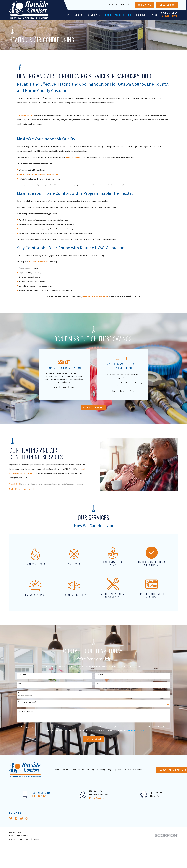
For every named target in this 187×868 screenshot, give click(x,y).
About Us (65, 770)
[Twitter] (11, 818)
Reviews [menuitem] (153, 15)
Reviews (127, 770)
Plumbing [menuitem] (141, 15)
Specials (125, 5)
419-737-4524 (170, 16)
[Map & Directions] (97, 798)
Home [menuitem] (68, 15)
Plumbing (101, 770)
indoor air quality (73, 157)
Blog (109, 770)
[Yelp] (27, 818)
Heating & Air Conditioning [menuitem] (118, 15)
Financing (112, 5)
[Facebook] (16, 818)
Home (56, 770)
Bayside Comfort (26, 115)
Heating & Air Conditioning (83, 770)
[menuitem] (12, 839)
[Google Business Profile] (21, 818)
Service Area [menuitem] (94, 15)
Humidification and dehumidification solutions (38, 174)
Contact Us (144, 5)
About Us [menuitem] (79, 15)
